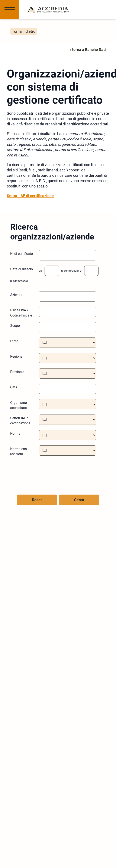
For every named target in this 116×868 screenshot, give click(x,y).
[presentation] (35, 472)
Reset (37, 500)
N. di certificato (22, 254)
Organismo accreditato (19, 405)
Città (14, 387)
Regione (16, 356)
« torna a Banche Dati (88, 50)
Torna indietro (24, 31)
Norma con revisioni (19, 451)
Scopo (15, 326)
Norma (15, 433)
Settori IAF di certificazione (30, 196)
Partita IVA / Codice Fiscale (21, 313)
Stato (14, 341)
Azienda (16, 295)
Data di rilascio (22, 269)
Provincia (17, 372)
